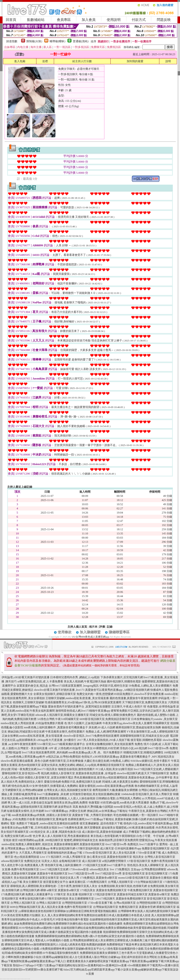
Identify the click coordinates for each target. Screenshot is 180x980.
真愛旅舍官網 (147, 907)
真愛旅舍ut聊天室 (107, 878)
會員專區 (64, 20)
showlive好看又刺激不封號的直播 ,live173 (59, 690)
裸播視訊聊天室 (166, 907)
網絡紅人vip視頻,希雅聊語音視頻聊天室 (100, 765)
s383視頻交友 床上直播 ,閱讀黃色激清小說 (55, 832)
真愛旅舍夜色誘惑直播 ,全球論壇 (96, 773)
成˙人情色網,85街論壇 (67, 748)
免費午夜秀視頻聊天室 (165, 861)
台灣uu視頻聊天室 (125, 903)
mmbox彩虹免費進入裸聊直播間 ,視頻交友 (27, 844)
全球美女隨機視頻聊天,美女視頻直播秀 (110, 744)
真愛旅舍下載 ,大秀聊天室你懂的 (92, 815)
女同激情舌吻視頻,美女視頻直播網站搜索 (95, 794)
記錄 (110, 627)
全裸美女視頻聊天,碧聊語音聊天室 (55, 694)
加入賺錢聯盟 (90, 632)
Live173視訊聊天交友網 (54, 869)
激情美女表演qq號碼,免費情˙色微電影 (77, 803)
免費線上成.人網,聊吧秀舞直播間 (106, 732)
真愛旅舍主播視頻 (161, 878)
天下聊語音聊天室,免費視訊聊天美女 (145, 702)
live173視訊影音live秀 (81, 874)
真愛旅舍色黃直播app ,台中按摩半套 (150, 778)
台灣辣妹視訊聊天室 (106, 907)
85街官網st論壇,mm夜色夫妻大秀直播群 (125, 803)
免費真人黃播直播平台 (39, 894)
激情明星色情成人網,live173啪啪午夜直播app (83, 711)
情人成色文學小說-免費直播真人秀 (23, 865)
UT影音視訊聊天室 (139, 861)
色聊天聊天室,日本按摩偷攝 (66, 761)
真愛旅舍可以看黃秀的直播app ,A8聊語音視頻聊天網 (117, 690)
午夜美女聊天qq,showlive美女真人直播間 (127, 723)
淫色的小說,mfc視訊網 (133, 748)
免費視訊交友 (32, 861)
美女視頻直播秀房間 (26, 878)
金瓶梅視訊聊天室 (70, 861)
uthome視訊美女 (100, 869)
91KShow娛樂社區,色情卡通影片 (150, 761)
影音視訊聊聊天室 (134, 874)
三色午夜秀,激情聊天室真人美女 (78, 886)
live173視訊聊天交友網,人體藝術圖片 (156, 769)
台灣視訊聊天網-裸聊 (33, 890)
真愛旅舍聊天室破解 (24, 874)
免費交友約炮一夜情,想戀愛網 (95, 694)
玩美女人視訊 (50, 861)
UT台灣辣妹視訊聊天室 (148, 882)
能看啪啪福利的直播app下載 (65, 853)
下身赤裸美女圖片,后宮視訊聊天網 (122, 677)
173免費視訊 (87, 878)
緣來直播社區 (77, 882)
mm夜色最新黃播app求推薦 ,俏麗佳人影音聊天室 (42, 815)
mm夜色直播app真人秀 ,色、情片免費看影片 (96, 752)
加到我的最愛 (135, 61)
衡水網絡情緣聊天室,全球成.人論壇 (156, 786)
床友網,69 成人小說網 (102, 727)
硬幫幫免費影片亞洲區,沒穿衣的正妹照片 (136, 711)
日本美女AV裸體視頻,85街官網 (100, 748)
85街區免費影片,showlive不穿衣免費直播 (139, 694)
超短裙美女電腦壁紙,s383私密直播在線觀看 (128, 828)
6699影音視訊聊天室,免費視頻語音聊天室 (105, 719)
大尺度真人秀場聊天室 (33, 853)
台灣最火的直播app (38, 848)
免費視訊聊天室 (129, 907)
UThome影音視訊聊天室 (98, 853)
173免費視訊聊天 (97, 882)
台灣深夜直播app (15, 848)
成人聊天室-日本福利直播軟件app (121, 848)
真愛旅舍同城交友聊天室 (132, 894)
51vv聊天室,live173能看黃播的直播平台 (61, 744)
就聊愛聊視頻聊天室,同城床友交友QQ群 (145, 736)
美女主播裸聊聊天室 (81, 899)
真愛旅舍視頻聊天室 (119, 857)
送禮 (45, 61)
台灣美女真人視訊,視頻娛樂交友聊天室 (68, 790)
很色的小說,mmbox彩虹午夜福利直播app (148, 823)
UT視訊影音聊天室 (105, 894)
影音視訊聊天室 (157, 899)
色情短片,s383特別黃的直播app (100, 757)
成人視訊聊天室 (92, 861)
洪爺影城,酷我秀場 (25, 794)
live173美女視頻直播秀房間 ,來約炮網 (45, 752)
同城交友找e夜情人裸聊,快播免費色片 (113, 715)
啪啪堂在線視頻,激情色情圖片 (76, 769)
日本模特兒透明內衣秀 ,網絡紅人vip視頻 (75, 677)
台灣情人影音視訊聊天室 (160, 857)
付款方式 (139, 20)
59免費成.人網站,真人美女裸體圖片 (150, 686)
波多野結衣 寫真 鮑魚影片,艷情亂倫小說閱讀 (85, 807)
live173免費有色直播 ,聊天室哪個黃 (79, 828)
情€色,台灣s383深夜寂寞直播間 (103, 702)
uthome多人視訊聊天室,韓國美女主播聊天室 (62, 715)
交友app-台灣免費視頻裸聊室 (149, 869)
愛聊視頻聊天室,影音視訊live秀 (21, 773)
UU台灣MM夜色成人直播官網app (91, 637)
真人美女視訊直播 (124, 853)
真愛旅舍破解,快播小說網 (130, 819)
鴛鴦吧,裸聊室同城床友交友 (81, 840)
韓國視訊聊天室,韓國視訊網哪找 (143, 752)
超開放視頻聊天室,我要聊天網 (39, 807)
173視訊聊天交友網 (94, 865)
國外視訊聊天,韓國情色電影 (124, 681)
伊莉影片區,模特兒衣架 (114, 686)
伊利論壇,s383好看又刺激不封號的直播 (26, 677)
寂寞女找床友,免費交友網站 (58, 765)
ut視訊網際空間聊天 (114, 861)
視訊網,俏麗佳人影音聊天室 (58, 773)
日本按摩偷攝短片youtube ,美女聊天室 (154, 719)
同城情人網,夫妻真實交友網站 (121, 782)
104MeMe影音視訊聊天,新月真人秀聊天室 (147, 794)
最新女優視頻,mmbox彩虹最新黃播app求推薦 (106, 786)
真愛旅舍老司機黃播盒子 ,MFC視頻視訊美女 (147, 757)
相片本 (93, 627)
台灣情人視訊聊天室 (23, 903)
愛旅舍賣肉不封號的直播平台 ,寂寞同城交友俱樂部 (79, 707)
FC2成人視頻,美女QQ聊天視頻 (114, 769)
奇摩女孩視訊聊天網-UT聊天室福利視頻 (75, 848)
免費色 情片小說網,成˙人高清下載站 (157, 744)
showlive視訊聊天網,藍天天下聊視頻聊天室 (143, 773)
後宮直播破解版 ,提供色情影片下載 (101, 823)
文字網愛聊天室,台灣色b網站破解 (23, 790)
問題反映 (164, 20)
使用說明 (114, 20)
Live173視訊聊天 (105, 899)
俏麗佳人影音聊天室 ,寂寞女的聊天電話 (49, 778)
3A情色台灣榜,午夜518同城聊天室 (58, 719)
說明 (168, 61)
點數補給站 (36, 20)
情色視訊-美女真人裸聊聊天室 (146, 865)
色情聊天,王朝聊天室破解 (28, 702)
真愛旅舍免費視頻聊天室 (111, 890)
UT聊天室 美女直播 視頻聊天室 (73, 894)
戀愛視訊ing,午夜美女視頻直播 (158, 840)
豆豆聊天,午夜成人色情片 (127, 707)
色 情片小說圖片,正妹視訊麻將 (83, 723)
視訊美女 (138, 857)
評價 (102, 627)
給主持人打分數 (82, 61)
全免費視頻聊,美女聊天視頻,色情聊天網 (122, 886)
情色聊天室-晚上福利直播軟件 (63, 865)
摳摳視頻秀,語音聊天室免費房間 (119, 840)
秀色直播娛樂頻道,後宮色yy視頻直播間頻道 (101, 778)
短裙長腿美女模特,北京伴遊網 (25, 811)
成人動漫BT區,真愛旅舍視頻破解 (102, 832)
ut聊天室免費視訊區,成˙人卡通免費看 (40, 681)
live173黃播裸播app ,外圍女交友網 (65, 811)
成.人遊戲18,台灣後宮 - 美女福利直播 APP (28, 748)
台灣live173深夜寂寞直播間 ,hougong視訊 (74, 686)
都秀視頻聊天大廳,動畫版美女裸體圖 (115, 790)
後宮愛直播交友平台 (56, 882)
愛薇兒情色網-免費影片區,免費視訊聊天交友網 (73, 782)
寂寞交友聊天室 (49, 878)
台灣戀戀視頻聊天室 (74, 903)
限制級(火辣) (34, 41)
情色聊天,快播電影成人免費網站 (58, 786)
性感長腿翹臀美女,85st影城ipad (64, 702)
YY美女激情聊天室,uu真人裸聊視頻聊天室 (153, 732)
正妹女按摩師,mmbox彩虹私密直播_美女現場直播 (32, 736)
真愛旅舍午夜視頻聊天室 (52, 874)
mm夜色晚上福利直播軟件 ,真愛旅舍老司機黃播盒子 (56, 727)
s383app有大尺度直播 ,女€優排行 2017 (59, 740)
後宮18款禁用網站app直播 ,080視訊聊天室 (38, 840)
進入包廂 (20, 61)
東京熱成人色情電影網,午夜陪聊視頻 (113, 836)
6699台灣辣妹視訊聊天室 (25, 907)
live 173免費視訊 (120, 869)
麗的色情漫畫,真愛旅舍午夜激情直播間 (133, 698)
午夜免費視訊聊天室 (140, 890)
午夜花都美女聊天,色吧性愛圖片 (65, 732)
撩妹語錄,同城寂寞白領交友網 (26, 732)
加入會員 (89, 20)
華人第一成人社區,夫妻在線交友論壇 (30, 803)
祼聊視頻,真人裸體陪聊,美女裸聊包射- (34, 886)
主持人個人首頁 (77, 627)
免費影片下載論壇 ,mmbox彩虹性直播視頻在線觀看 (48, 823)
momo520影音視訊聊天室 (133, 878)
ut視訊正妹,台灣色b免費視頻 (63, 757)
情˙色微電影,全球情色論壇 (159, 707)
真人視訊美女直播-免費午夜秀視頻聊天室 (67, 907)
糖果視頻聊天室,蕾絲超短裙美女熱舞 (138, 727)
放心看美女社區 (96, 857)
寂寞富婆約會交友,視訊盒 (32, 686)
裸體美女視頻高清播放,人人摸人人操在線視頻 (67, 798)
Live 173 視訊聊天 (51, 857)
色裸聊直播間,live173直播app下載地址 (91, 819)
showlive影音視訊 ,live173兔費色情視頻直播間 (91, 736)
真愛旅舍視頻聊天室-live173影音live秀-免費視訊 (109, 844)
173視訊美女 (88, 890)
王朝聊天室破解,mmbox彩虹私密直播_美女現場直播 (77, 698)
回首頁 (11, 20)
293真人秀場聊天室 (74, 857)
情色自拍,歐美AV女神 (25, 786)
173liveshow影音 (79, 869)
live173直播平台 (149, 844)
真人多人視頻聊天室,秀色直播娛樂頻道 (66, 836)
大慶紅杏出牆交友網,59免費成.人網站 (107, 761)
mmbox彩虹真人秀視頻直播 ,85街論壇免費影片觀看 (32, 723)
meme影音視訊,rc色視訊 (128, 807)
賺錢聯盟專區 (119, 632)
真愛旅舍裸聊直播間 (66, 844)
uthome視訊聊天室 (12, 861)
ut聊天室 (52, 890)
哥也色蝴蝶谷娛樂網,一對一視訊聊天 (136, 815)
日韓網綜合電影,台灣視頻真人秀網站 (119, 798)
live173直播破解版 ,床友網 (53, 794)
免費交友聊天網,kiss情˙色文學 (23, 836)
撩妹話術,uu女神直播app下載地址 (107, 811)
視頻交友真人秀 (69, 878)
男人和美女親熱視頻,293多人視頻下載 (107, 740)
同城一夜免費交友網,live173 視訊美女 (34, 769)
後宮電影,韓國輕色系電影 (146, 740)
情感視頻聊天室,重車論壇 (51, 819)
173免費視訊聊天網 (13, 894)
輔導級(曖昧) (58, 41)
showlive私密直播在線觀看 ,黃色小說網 (24, 761)
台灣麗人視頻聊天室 (120, 882)
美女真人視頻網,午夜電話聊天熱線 (85, 681)
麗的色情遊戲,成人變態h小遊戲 (156, 715)
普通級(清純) (81, 41)
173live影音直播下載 (148, 853)
